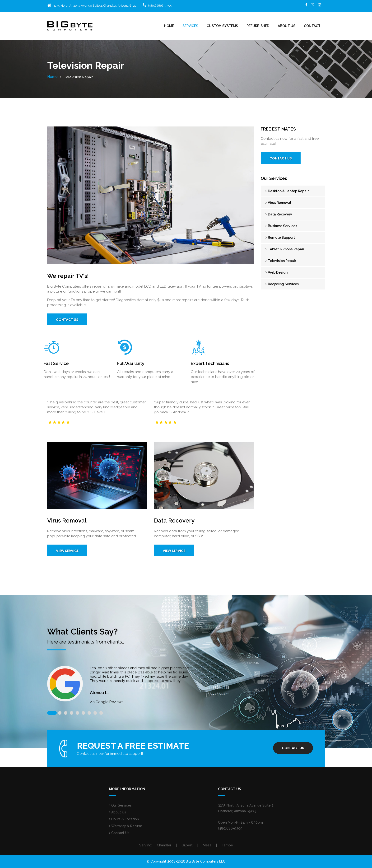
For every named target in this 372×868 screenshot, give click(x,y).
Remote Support (280, 238)
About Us (287, 26)
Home (169, 26)
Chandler (164, 845)
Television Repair (281, 261)
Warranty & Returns (126, 826)
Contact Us (67, 320)
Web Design (277, 272)
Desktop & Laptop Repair (287, 191)
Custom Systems (222, 26)
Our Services (120, 806)
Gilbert (187, 845)
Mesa (207, 845)
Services (190, 26)
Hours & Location (124, 819)
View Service (67, 551)
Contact (312, 26)
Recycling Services (282, 284)
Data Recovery (279, 214)
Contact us (293, 748)
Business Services (281, 226)
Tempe (227, 845)
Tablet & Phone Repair (285, 249)
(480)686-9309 (230, 829)
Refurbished (258, 26)
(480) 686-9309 (160, 6)
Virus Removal (278, 203)
